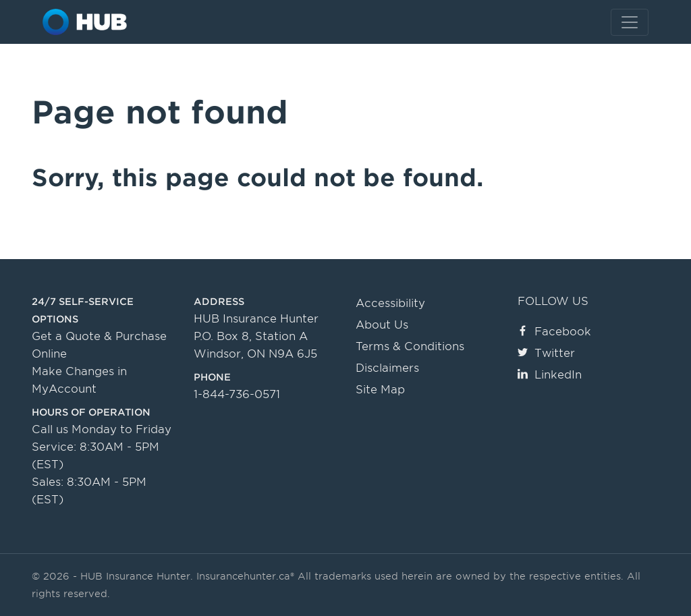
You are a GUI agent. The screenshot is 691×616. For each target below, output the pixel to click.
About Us (382, 325)
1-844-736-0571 (237, 394)
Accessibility (390, 303)
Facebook (554, 332)
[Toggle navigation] (630, 22)
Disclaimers (387, 368)
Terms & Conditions (410, 346)
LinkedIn (550, 375)
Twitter (546, 353)
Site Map (380, 390)
